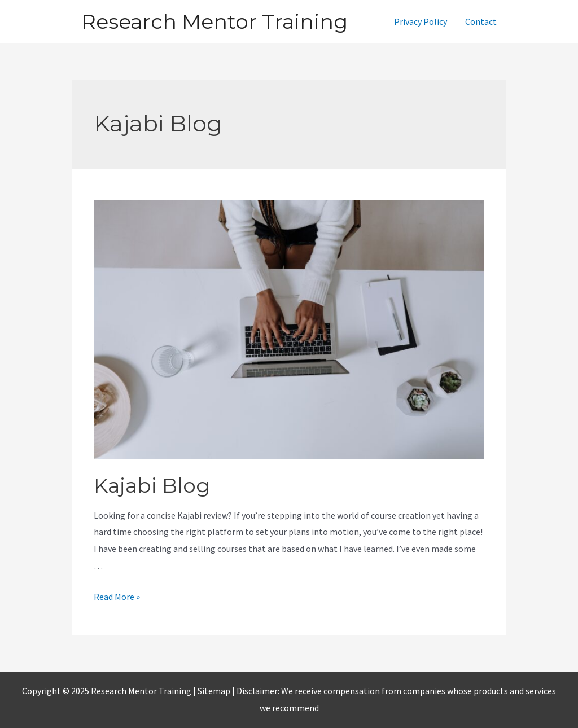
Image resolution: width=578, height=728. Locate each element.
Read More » (117, 597)
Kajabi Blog (152, 485)
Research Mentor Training (214, 21)
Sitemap (215, 691)
